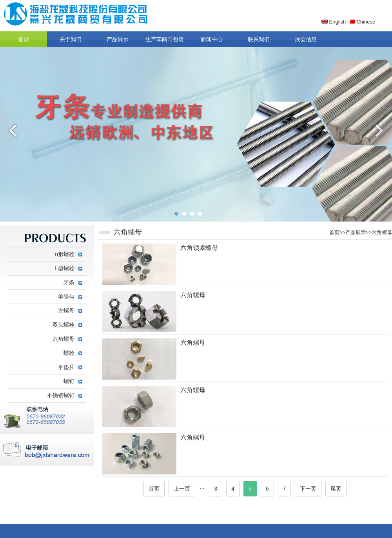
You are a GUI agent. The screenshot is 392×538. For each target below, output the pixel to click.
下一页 (308, 489)
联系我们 (259, 39)
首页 (24, 39)
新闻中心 (212, 39)
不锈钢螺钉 (61, 395)
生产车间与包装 (165, 39)
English (334, 22)
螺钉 (69, 381)
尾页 (336, 489)
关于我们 (71, 39)
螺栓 (69, 353)
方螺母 (66, 311)
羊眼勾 (66, 296)
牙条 (69, 282)
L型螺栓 (65, 268)
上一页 (182, 489)
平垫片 (66, 367)
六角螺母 (382, 232)
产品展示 (118, 39)
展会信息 (306, 39)
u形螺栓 (65, 254)
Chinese (363, 22)
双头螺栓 (64, 325)
